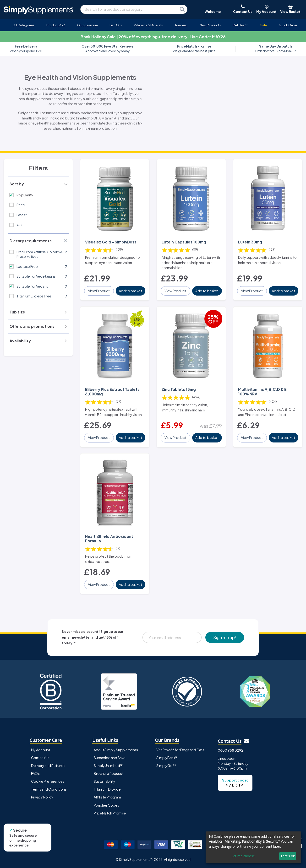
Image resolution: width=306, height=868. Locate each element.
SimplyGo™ (166, 766)
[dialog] (253, 847)
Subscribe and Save (110, 758)
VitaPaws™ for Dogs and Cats (180, 750)
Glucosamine (87, 25)
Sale (264, 25)
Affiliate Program (107, 797)
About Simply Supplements (116, 750)
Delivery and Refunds (48, 766)
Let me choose (243, 856)
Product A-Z (56, 25)
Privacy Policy (42, 797)
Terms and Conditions (49, 789)
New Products (210, 25)
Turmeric (181, 25)
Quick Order (288, 25)
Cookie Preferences (48, 781)
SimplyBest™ (167, 758)
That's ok (288, 856)
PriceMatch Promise (110, 813)
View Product (99, 291)
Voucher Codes (106, 805)
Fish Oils (116, 25)
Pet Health (241, 25)
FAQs (35, 773)
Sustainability (104, 781)
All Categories (24, 25)
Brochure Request (109, 773)
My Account (41, 750)
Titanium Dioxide (107, 789)
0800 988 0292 (231, 750)
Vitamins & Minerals (148, 25)
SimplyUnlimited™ (109, 766)
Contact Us (40, 758)
